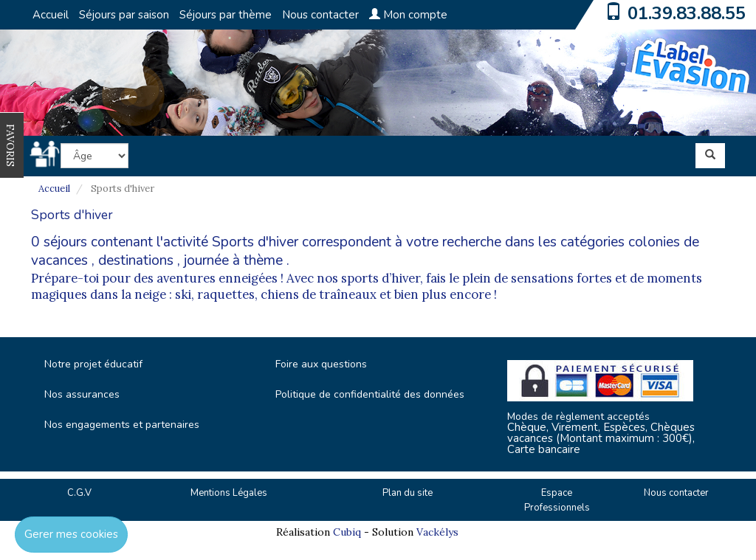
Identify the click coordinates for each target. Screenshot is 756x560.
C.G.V (79, 493)
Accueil (51, 15)
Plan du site (408, 493)
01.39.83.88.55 (687, 13)
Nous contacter (320, 15)
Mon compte (408, 15)
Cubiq (347, 532)
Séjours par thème (226, 15)
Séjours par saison (124, 15)
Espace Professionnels (557, 501)
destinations (136, 260)
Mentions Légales (229, 493)
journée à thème (233, 260)
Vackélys (437, 532)
